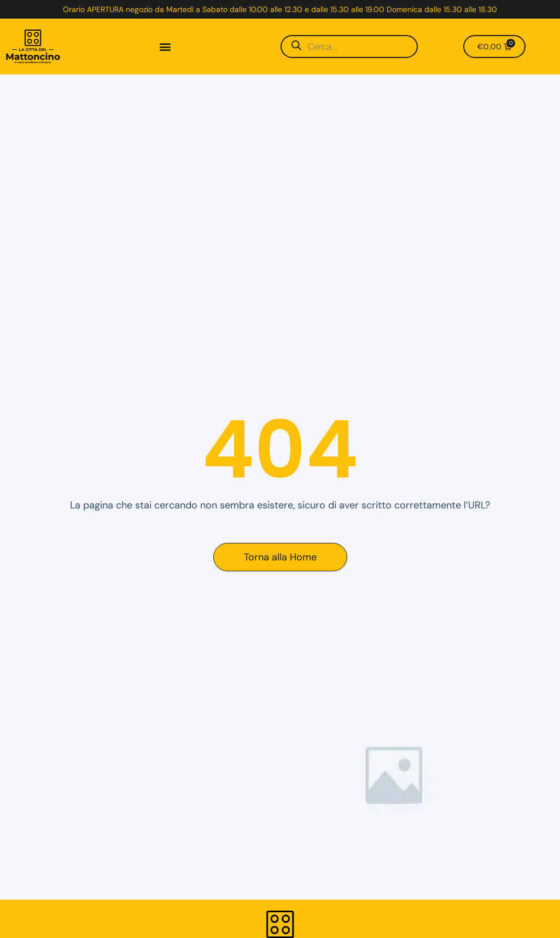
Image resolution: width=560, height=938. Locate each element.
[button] (165, 47)
